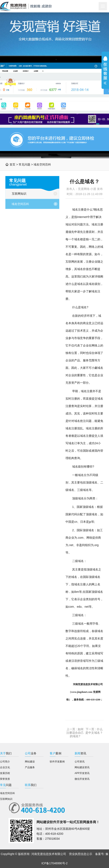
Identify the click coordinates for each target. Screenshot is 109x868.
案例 (56, 753)
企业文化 (5, 767)
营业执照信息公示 (81, 854)
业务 (31, 753)
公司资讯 (80, 762)
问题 (6, 785)
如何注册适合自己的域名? (75, 733)
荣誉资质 (5, 779)
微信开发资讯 (82, 779)
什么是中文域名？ (94, 731)
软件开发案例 (57, 762)
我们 (6, 753)
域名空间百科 (42, 164)
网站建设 (30, 762)
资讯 (80, 753)
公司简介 (5, 762)
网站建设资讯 (82, 767)
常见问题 (24, 164)
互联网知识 (19, 194)
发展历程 (5, 773)
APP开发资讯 (82, 773)
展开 (105, 70)
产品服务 (30, 767)
